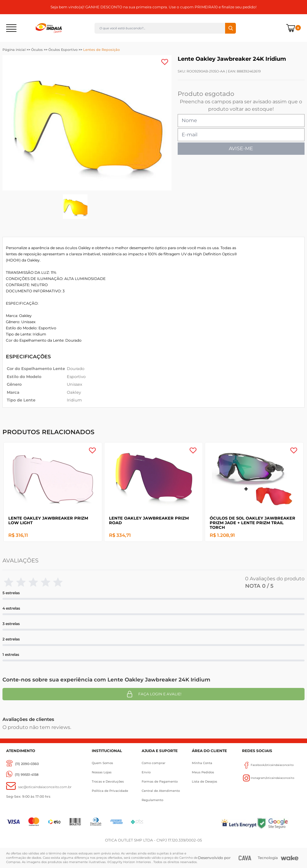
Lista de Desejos (204, 782)
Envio (146, 772)
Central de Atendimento (161, 791)
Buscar (230, 28)
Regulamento (152, 800)
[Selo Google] (279, 823)
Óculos (37, 50)
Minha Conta (202, 763)
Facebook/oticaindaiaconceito (268, 765)
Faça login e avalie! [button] (154, 694)
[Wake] (290, 858)
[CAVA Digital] (245, 858)
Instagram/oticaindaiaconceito (268, 778)
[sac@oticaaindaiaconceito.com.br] (39, 787)
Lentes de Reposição (101, 50)
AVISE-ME (241, 148)
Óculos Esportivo (63, 50)
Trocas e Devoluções (108, 782)
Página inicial (14, 50)
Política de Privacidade (110, 791)
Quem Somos (102, 763)
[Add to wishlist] (165, 62)
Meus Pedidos (203, 772)
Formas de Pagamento (160, 782)
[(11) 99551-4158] (22, 775)
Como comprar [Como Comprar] (153, 763)
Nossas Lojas (102, 772)
